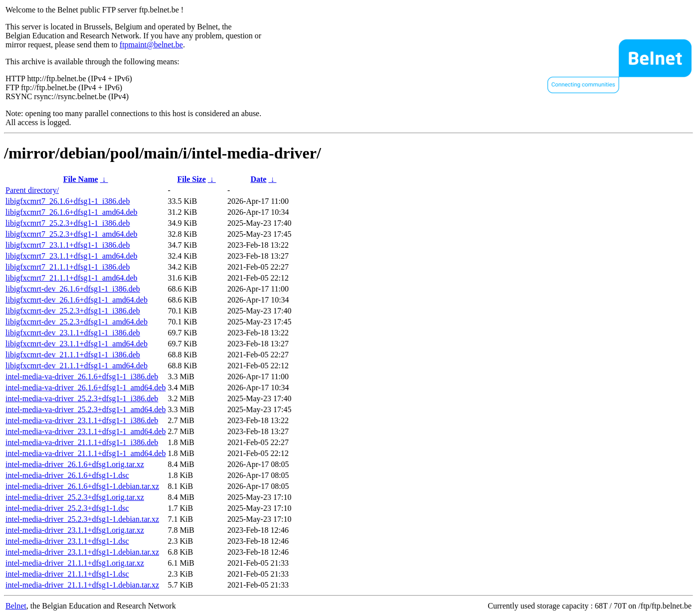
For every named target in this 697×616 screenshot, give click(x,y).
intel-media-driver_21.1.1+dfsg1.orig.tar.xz (75, 563)
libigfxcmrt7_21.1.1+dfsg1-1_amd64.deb (72, 278)
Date (258, 179)
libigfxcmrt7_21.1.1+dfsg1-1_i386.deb (68, 267)
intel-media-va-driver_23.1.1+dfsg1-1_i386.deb (82, 420)
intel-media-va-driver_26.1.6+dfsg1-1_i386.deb (82, 377)
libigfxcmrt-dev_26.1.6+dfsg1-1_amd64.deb (77, 300)
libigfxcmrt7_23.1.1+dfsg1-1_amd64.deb (72, 256)
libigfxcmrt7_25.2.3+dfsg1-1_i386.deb (68, 223)
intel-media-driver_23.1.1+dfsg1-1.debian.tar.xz (82, 552)
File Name (81, 179)
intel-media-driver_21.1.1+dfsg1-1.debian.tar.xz (82, 585)
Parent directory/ (32, 190)
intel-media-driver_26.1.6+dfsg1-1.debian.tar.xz (82, 486)
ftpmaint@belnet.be (151, 45)
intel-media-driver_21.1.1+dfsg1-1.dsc (67, 574)
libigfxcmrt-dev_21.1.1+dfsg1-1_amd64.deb (77, 366)
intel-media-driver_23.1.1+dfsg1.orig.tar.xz (75, 530)
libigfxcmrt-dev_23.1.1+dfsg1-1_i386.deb (73, 333)
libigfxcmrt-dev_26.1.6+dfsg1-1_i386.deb (73, 289)
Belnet (16, 606)
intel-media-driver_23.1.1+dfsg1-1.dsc (67, 541)
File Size (192, 179)
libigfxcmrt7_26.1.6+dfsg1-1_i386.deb (68, 201)
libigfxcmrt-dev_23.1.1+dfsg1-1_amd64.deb (77, 344)
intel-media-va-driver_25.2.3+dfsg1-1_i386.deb (82, 398)
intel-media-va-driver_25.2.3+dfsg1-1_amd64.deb (86, 409)
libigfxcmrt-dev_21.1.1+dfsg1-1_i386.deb (73, 355)
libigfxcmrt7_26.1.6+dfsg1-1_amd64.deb (72, 212)
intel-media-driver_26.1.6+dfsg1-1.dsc (67, 475)
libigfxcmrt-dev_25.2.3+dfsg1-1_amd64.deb (77, 322)
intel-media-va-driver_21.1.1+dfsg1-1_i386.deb (82, 442)
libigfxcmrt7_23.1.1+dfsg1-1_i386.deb (68, 245)
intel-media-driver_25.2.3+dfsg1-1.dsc (67, 508)
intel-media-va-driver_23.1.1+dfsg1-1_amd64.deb (86, 431)
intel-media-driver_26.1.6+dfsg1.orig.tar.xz (75, 464)
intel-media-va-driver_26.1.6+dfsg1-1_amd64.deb (86, 387)
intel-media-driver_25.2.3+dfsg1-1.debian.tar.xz (82, 519)
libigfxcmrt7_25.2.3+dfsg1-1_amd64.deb (72, 234)
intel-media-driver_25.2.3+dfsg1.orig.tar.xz (75, 497)
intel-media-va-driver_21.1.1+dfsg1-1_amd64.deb (86, 453)
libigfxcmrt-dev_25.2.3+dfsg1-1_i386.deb (73, 311)
